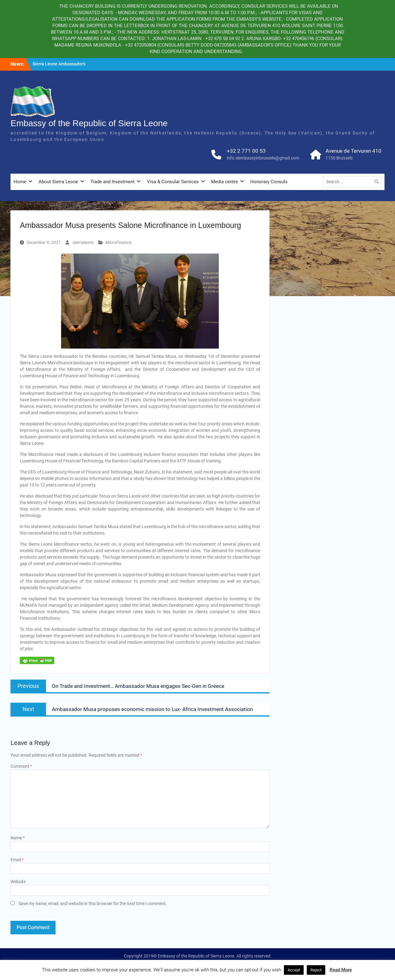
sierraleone (83, 242)
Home (20, 182)
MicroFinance (118, 242)
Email (17, 860)
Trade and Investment (112, 182)
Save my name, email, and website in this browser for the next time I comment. (93, 904)
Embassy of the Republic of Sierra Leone (89, 123)
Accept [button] (294, 970)
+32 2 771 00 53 (246, 151)
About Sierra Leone (58, 182)
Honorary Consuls (269, 182)
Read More (341, 970)
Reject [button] (316, 970)
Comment (21, 766)
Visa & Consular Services (173, 182)
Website (18, 882)
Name (18, 838)
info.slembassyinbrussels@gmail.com (263, 158)
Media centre (225, 182)
